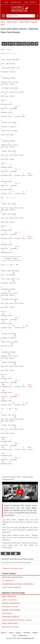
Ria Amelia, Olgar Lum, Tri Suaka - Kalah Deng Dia (18, 584)
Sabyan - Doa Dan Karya (10, 623)
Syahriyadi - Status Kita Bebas (11, 610)
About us (4, 633)
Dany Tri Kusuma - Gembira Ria (12, 587)
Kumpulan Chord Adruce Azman (13, 568)
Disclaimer (27, 633)
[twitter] (16, 553)
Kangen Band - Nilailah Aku (11, 617)
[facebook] (6, 553)
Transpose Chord (16, 2)
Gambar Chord (23, 635)
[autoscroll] (18, 44)
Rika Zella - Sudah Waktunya (11, 603)
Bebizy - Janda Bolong (9, 596)
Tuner (26, 2)
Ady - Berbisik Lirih (8, 581)
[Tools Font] (32, 44)
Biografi (35, 633)
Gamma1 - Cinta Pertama (10, 600)
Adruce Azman (12, 22)
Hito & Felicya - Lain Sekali (10, 607)
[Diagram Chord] (28, 44)
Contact (11, 633)
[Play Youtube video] (20, 492)
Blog (14, 635)
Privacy (19, 633)
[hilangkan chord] (24, 44)
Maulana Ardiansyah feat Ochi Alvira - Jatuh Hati (17, 620)
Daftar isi (33, 2)
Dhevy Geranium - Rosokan (11, 627)
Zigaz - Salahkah (7, 613)
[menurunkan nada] (4, 44)
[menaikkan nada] (11, 44)
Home (6, 2)
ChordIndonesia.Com (28, 638)
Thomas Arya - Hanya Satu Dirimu (12, 577)
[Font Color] (36, 44)
